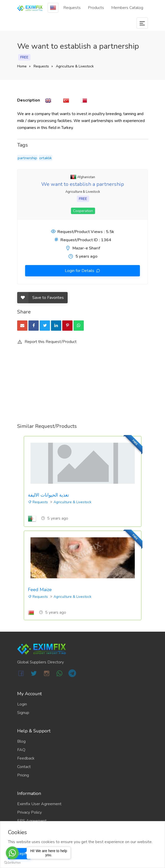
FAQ (21, 750)
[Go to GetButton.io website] (12, 863)
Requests (72, 8)
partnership (27, 158)
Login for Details (80, 271)
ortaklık (45, 158)
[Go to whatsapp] (12, 853)
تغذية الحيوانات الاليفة (48, 495)
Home (22, 66)
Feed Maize (40, 590)
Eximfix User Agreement (39, 804)
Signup (23, 713)
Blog (21, 741)
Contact (24, 767)
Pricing (23, 775)
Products (96, 8)
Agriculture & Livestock (75, 66)
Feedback (26, 758)
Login (22, 704)
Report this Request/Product (47, 342)
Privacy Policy (29, 812)
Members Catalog (127, 8)
